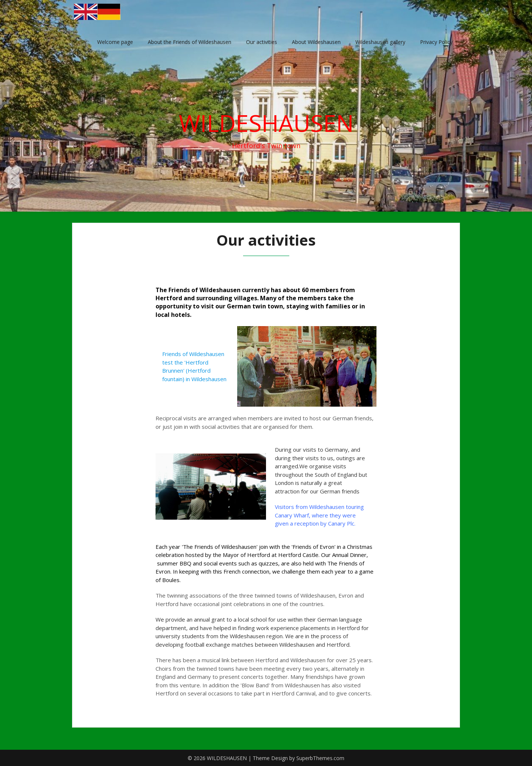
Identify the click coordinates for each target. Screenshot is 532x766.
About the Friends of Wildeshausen (190, 42)
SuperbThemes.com (320, 758)
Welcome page (115, 42)
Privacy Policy (436, 42)
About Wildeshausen (316, 42)
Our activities (262, 42)
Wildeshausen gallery (380, 42)
